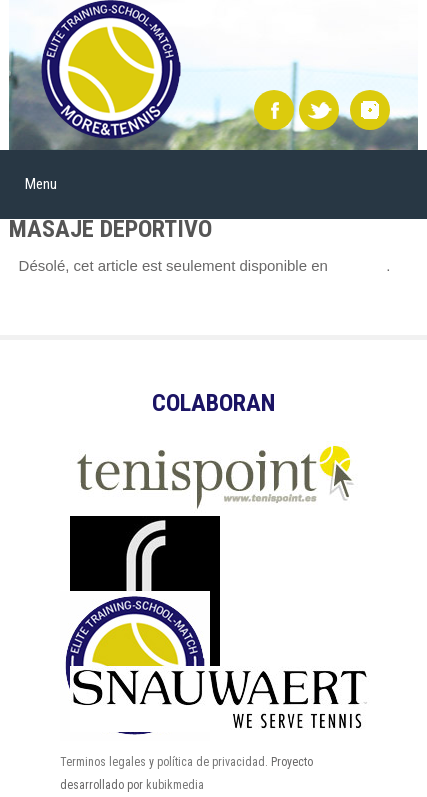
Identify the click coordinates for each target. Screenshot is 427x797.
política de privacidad (211, 762)
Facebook (274, 110)
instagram (370, 110)
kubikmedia (175, 785)
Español (359, 265)
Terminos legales (103, 762)
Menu (41, 184)
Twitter (319, 110)
